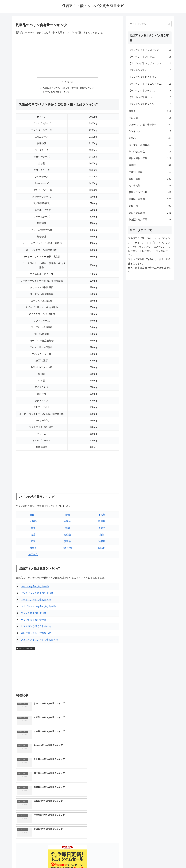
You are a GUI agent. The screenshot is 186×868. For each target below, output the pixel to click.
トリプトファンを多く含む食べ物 (38, 607)
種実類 (102, 522)
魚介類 (67, 535)
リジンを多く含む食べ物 (34, 613)
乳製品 (67, 542)
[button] (169, 24)
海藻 (33, 535)
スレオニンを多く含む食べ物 (36, 633)
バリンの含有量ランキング (58, 92)
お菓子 (33, 548)
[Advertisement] (67, 56)
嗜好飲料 (67, 548)
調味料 (102, 548)
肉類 (102, 535)
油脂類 (102, 542)
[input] (150, 24)
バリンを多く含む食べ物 (34, 620)
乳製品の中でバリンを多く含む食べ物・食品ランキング (68, 88)
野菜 (33, 528)
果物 (67, 528)
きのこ (102, 528)
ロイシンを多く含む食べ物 (35, 587)
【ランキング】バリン (25, 649)
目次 (64, 82)
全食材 (33, 515)
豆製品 (67, 522)
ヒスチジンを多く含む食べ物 (36, 627)
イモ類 (102, 515)
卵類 (33, 542)
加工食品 (33, 555)
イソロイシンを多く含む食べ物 (37, 593)
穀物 (67, 515)
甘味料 (33, 522)
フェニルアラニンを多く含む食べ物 (39, 640)
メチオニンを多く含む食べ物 (36, 600)
